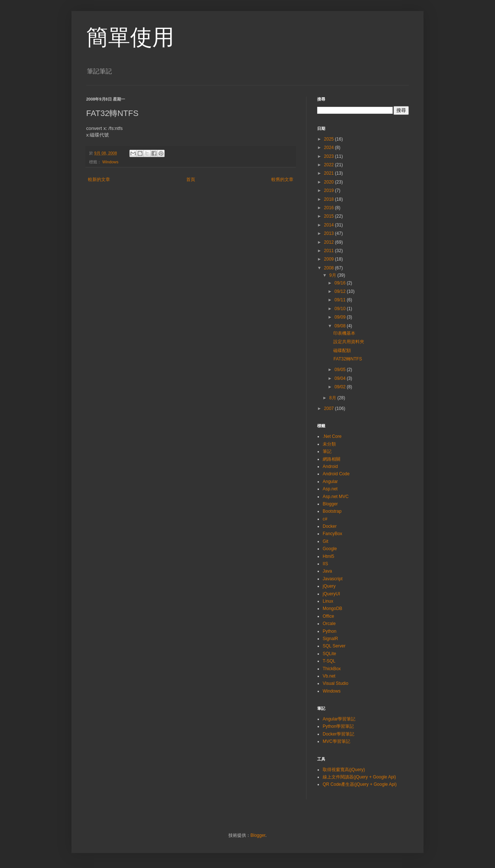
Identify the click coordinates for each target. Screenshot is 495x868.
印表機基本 (344, 333)
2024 (330, 148)
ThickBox (332, 669)
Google (330, 549)
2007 (330, 408)
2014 (330, 225)
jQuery (329, 586)
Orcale (329, 624)
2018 (330, 199)
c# (325, 519)
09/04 (340, 378)
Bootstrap (332, 511)
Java (327, 571)
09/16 (340, 283)
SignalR (330, 639)
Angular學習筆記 (339, 719)
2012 (330, 242)
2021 (330, 173)
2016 (330, 208)
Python (329, 631)
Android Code (336, 474)
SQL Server (334, 646)
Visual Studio (335, 683)
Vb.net (329, 676)
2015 (330, 216)
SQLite (329, 654)
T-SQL (329, 661)
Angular (330, 482)
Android (330, 466)
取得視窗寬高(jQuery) (344, 770)
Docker (330, 526)
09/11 (340, 300)
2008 (330, 268)
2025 (330, 139)
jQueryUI (331, 594)
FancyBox (332, 534)
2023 (330, 156)
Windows (110, 162)
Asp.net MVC (336, 497)
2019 (330, 190)
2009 (330, 259)
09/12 (340, 291)
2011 (330, 251)
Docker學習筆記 (338, 734)
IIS (325, 564)
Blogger (330, 504)
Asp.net (330, 489)
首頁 (191, 179)
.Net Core (332, 436)
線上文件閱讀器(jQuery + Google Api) (359, 777)
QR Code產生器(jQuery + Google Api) (360, 784)
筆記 (327, 451)
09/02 (340, 387)
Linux (328, 601)
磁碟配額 (342, 351)
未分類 (329, 444)
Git (325, 541)
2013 (330, 233)
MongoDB (332, 609)
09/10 (340, 309)
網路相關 (331, 459)
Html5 (328, 556)
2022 (330, 165)
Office (328, 616)
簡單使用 (130, 37)
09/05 (340, 370)
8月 (333, 398)
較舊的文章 (282, 179)
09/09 (340, 317)
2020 (330, 182)
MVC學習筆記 (336, 741)
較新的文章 (99, 179)
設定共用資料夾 (349, 342)
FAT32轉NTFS (348, 359)
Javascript (333, 579)
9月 (333, 275)
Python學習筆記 (338, 726)
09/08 (340, 326)
